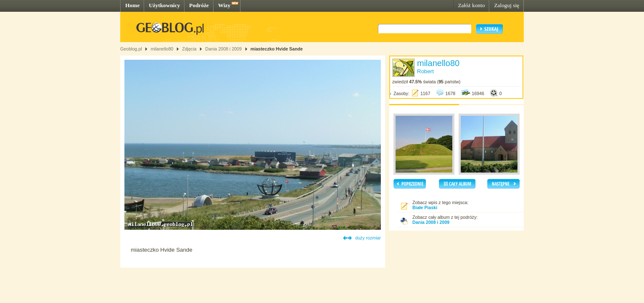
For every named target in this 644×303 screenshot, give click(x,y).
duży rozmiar (368, 238)
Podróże (199, 5)
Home (132, 5)
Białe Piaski (425, 207)
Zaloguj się (507, 5)
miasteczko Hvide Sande (277, 49)
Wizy (224, 5)
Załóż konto (471, 5)
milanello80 (162, 49)
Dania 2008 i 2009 (223, 49)
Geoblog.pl (131, 49)
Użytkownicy (164, 5)
